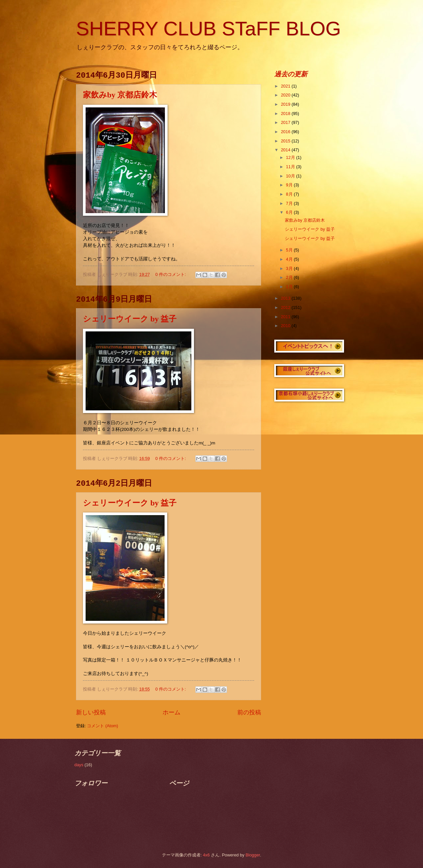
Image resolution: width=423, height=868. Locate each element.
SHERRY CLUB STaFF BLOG (208, 29)
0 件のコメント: (171, 274)
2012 (286, 307)
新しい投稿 (91, 712)
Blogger (253, 855)
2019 (286, 104)
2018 (286, 113)
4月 (290, 259)
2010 (286, 326)
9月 (290, 185)
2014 (286, 150)
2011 (286, 317)
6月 (290, 212)
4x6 (206, 855)
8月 (290, 194)
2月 (290, 277)
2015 (286, 141)
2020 (286, 95)
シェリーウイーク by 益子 (130, 319)
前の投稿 (249, 712)
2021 (286, 86)
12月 (291, 157)
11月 (291, 167)
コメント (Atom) (102, 726)
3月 (290, 268)
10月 (291, 176)
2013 (286, 298)
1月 (290, 287)
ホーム (172, 712)
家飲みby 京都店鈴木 (120, 95)
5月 (290, 250)
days (79, 765)
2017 (286, 122)
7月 (290, 203)
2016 (286, 132)
